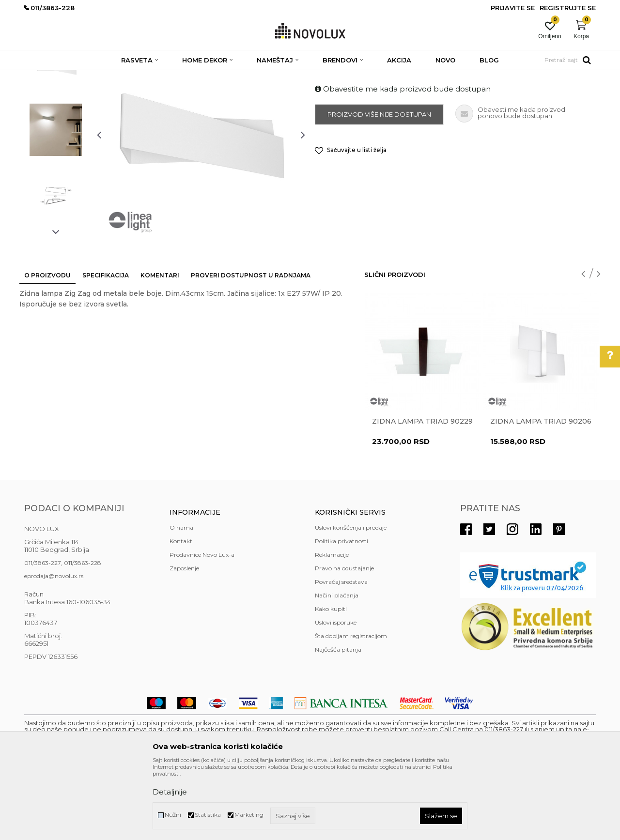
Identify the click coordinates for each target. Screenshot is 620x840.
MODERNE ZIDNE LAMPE (216, 76)
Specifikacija (106, 345)
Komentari (160, 345)
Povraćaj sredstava (341, 652)
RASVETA (110, 76)
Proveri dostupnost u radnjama (251, 345)
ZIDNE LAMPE (151, 76)
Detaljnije (170, 792)
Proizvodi (76, 76)
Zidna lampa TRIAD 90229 (422, 491)
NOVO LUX (40, 76)
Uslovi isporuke (336, 693)
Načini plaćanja (337, 665)
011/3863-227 (43, 633)
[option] (56, 134)
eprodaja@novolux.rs (54, 646)
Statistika (208, 815)
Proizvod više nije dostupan (379, 184)
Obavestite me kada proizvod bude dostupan (403, 159)
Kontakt (181, 611)
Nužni (173, 815)
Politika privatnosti (341, 611)
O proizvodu (47, 345)
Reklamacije (332, 625)
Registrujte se (568, 8)
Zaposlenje (184, 638)
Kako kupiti (331, 679)
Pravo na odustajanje (344, 638)
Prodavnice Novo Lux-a (202, 625)
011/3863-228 (83, 633)
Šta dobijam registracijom (351, 706)
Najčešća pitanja (338, 720)
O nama (181, 598)
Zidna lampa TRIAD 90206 (541, 491)
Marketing (249, 815)
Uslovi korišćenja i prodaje (351, 598)
